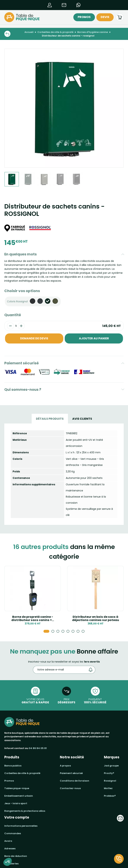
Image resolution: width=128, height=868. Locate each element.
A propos (65, 766)
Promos (84, 17)
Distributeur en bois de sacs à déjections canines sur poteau (96, 618)
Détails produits (50, 419)
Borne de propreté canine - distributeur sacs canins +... (33, 618)
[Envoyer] (92, 670)
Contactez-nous (70, 788)
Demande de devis (34, 338)
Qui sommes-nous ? (23, 390)
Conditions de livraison (75, 781)
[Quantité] (16, 326)
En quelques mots (20, 254)
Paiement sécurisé (22, 363)
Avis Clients (82, 419)
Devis (105, 17)
